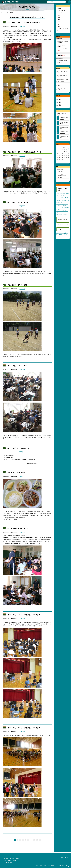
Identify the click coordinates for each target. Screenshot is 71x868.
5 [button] (25, 840)
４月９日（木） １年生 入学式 (64, 137)
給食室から (60, 13)
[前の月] (57, 148)
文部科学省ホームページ (62, 225)
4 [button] (23, 840)
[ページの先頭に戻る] (69, 866)
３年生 (59, 20)
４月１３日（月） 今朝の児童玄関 (64, 128)
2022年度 (59, 104)
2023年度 (59, 103)
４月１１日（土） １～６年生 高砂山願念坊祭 (64, 132)
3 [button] (20, 840)
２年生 (59, 17)
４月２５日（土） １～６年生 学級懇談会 (64, 118)
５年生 (59, 24)
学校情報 (59, 8)
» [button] (40, 840)
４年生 (59, 22)
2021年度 (59, 106)
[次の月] (69, 148)
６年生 (59, 26)
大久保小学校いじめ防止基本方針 (63, 61)
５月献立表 (61, 56)
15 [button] (34, 840)
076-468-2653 (9, 862)
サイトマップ (65, 858)
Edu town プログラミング (62, 214)
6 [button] (28, 840)
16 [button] (37, 840)
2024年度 (59, 101)
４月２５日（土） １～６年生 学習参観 (64, 123)
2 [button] (17, 840)
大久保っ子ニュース (61, 11)
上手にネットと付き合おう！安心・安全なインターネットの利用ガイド (62, 235)
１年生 (59, 15)
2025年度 (59, 100)
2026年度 (59, 98)
